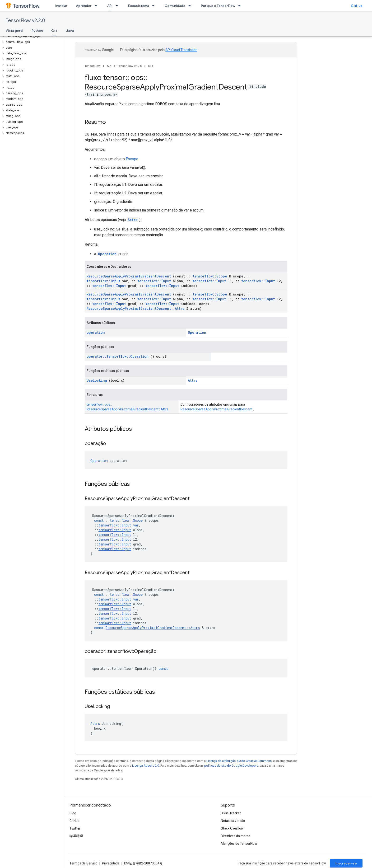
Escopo (132, 159)
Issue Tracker (231, 813)
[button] (31, 36)
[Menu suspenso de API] (118, 6)
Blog (73, 813)
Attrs (133, 220)
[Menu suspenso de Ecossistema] (155, 6)
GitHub (357, 6)
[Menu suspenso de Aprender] (97, 6)
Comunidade (175, 6)
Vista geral (14, 31)
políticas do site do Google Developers (231, 766)
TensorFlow (93, 66)
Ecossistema (139, 6)
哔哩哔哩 (76, 836)
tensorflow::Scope (210, 276)
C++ (151, 66)
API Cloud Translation (181, 50)
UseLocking (97, 380)
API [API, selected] (110, 6)
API (109, 66)
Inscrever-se (346, 863)
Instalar (61, 6)
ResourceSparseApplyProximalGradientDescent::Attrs (135, 308)
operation (96, 332)
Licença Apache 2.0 (146, 766)
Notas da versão (233, 821)
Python (37, 31)
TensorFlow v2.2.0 (25, 21)
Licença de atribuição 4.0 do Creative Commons (239, 761)
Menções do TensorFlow (239, 844)
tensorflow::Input (103, 281)
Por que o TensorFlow (218, 6)
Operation (107, 254)
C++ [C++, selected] (54, 31)
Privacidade (111, 863)
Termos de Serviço (84, 863)
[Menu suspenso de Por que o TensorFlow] (241, 6)
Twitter (75, 828)
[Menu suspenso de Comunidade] (191, 6)
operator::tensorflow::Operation (118, 356)
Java (70, 31)
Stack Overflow (232, 828)
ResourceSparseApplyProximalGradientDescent (129, 276)
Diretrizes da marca (236, 836)
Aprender (84, 6)
